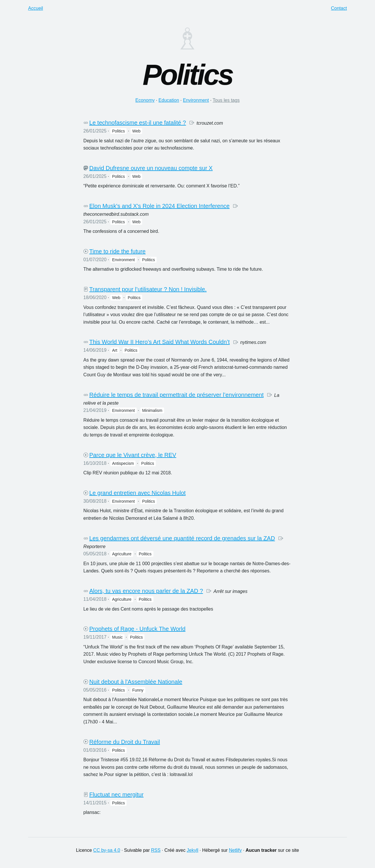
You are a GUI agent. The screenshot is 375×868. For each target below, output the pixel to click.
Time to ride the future (117, 251)
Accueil (36, 8)
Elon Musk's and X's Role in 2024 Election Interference (159, 206)
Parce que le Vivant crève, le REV (133, 455)
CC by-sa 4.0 (107, 850)
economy (145, 100)
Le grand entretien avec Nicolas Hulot (138, 493)
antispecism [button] (123, 463)
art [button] (115, 350)
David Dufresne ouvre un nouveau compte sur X (151, 168)
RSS (156, 850)
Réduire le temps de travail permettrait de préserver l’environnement (177, 395)
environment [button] (124, 260)
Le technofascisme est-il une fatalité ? (138, 123)
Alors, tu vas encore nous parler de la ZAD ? (146, 591)
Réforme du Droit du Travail (125, 742)
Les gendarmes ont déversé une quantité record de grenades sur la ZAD (182, 538)
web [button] (137, 131)
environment (196, 100)
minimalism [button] (152, 410)
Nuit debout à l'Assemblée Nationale (136, 682)
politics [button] (118, 131)
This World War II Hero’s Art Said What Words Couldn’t (159, 342)
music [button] (117, 637)
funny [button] (138, 690)
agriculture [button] (122, 554)
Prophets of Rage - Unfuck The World (137, 629)
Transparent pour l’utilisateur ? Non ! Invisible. (148, 289)
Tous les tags (226, 100)
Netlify (235, 850)
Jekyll (192, 850)
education (169, 100)
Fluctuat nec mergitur (116, 795)
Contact (339, 8)
